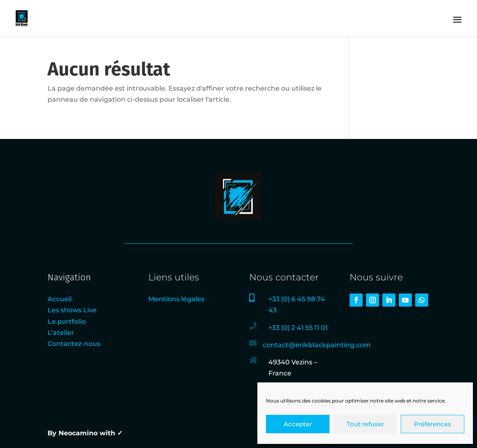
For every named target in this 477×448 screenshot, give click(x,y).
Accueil (60, 299)
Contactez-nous (74, 344)
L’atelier (61, 333)
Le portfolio (67, 322)
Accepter (298, 424)
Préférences (433, 424)
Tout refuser (365, 424)
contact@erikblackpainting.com (317, 345)
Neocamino (78, 433)
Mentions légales (176, 299)
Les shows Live (72, 310)
